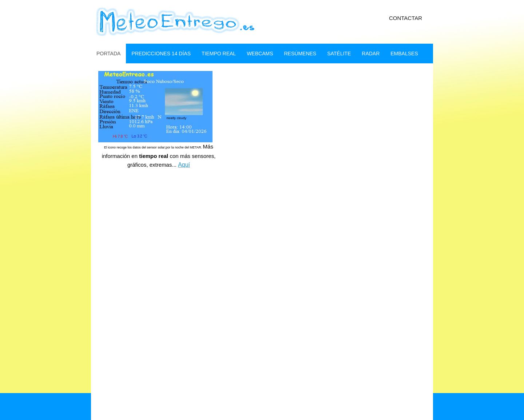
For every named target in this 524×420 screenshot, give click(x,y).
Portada (108, 54)
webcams (260, 54)
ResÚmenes (300, 54)
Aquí (184, 165)
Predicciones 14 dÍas (161, 54)
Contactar (406, 18)
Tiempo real (219, 54)
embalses (404, 54)
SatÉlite (339, 54)
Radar (371, 54)
